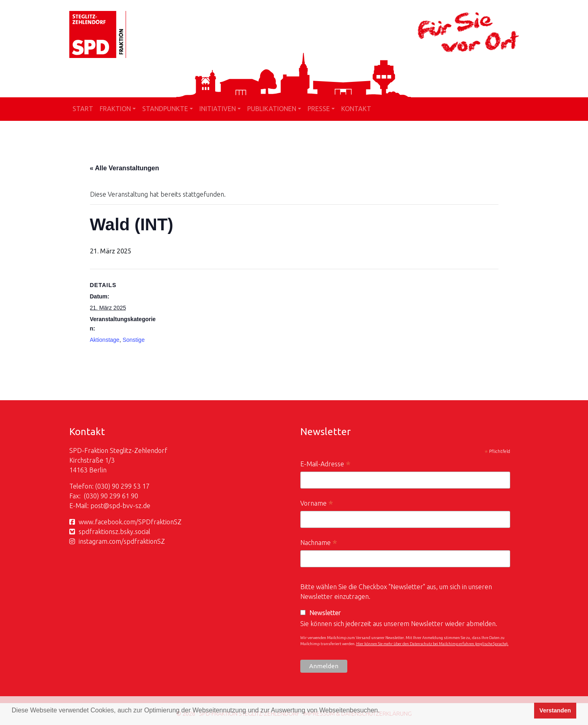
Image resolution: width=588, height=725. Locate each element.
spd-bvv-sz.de (130, 506)
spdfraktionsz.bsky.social (114, 532)
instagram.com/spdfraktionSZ (122, 541)
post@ (100, 506)
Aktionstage (105, 340)
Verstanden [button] (555, 710)
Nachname (319, 544)
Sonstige (133, 340)
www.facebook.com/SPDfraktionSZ (130, 522)
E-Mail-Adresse (325, 465)
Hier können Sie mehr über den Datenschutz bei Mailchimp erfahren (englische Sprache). (432, 644)
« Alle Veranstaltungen (125, 168)
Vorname (317, 504)
